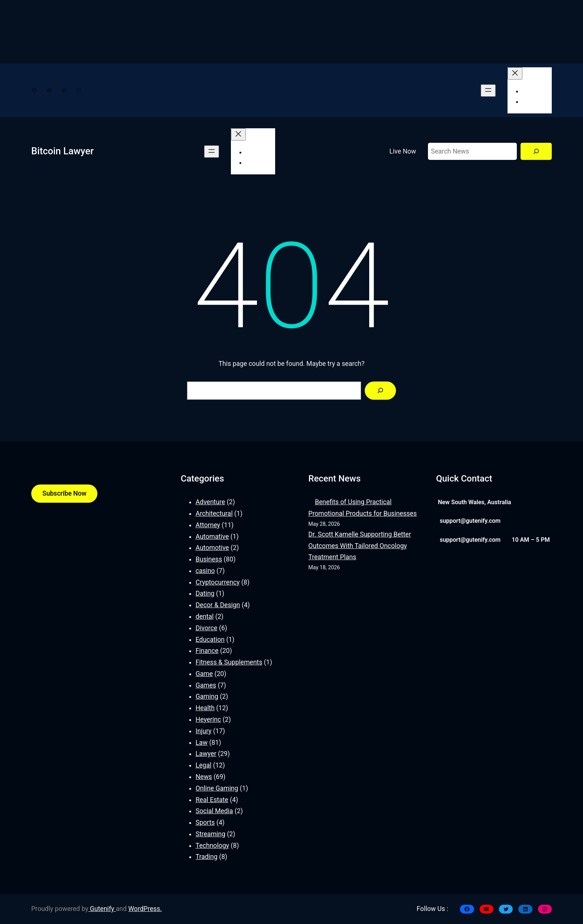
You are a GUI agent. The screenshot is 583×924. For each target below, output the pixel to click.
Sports (205, 822)
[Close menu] (515, 73)
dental (205, 616)
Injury (204, 731)
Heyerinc (208, 719)
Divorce (207, 628)
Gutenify (102, 909)
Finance (207, 651)
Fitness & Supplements (229, 662)
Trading (207, 857)
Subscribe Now (64, 493)
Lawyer (206, 754)
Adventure (210, 502)
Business (209, 559)
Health (205, 708)
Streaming (210, 834)
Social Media (214, 811)
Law (202, 743)
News (204, 777)
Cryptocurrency (218, 582)
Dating (205, 593)
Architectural (214, 513)
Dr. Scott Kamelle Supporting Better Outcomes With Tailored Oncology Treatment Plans (360, 546)
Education (210, 640)
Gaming (207, 696)
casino (205, 571)
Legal (204, 765)
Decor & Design (218, 605)
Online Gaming (217, 788)
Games (206, 685)
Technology (212, 846)
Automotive (212, 548)
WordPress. (145, 909)
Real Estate (212, 800)
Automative (212, 537)
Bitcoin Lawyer (62, 151)
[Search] (536, 152)
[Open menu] (488, 91)
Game (204, 674)
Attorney (208, 525)
